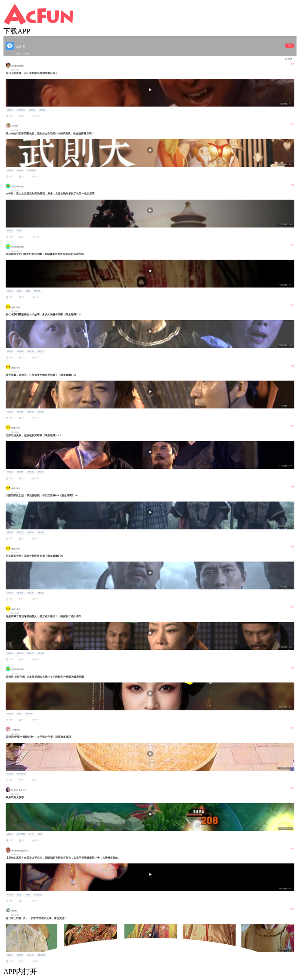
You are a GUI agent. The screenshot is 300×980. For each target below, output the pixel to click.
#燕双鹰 (20, 351)
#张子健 (30, 351)
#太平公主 (38, 895)
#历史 (19, 895)
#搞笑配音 (41, 955)
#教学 (40, 834)
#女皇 (19, 714)
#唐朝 (19, 231)
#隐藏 (28, 291)
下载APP (17, 31)
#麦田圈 (37, 291)
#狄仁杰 (40, 351)
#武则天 (10, 110)
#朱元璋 (30, 955)
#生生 (31, 834)
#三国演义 (21, 110)
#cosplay (20, 171)
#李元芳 (20, 532)
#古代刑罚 (21, 774)
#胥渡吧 (20, 955)
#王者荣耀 (31, 171)
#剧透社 (32, 110)
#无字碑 (29, 714)
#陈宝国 (42, 110)
